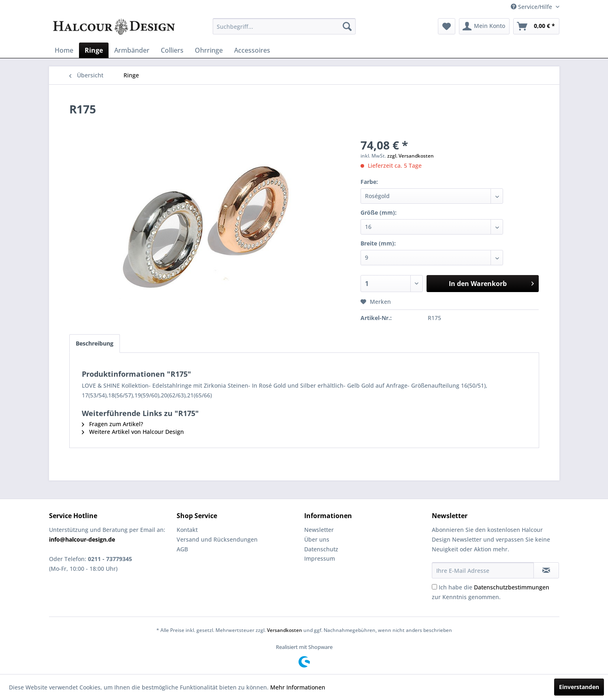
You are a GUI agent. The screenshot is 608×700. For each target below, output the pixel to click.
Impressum (320, 558)
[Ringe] (94, 50)
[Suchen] (347, 26)
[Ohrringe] (209, 50)
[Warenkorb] (536, 26)
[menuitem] (284, 26)
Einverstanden (579, 687)
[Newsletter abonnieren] (546, 570)
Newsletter (319, 530)
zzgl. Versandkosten (411, 156)
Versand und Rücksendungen (217, 539)
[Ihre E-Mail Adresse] (483, 570)
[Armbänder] (132, 50)
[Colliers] (172, 50)
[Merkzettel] (447, 26)
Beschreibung (95, 343)
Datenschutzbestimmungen (512, 587)
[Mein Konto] (484, 26)
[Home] (64, 50)
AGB (182, 549)
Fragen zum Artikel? (112, 424)
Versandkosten (285, 630)
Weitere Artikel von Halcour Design (133, 432)
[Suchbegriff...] (284, 26)
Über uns (317, 539)
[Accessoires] (252, 50)
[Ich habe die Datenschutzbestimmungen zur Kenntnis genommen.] (434, 587)
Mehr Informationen (298, 687)
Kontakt (187, 530)
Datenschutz (321, 549)
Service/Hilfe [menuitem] (532, 7)
